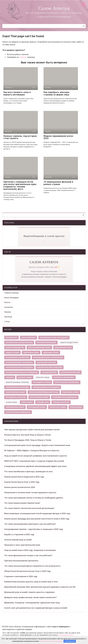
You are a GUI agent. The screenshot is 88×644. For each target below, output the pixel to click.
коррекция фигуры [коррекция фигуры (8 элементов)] (46, 362)
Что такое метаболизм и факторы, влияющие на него (28, 471)
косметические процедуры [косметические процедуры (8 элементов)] (19, 367)
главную (23, 57)
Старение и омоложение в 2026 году (21, 576)
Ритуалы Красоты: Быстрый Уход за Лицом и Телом (27, 435)
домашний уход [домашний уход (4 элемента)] (63, 347)
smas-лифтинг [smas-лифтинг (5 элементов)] (29, 338)
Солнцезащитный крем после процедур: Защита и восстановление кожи (37, 445)
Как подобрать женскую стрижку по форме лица (56, 93)
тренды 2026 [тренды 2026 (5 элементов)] (43, 402)
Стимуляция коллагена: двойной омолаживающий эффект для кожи (35, 466)
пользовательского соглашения (51, 641)
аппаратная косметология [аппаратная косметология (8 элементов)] (19, 342)
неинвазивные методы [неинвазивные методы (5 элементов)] (17, 387)
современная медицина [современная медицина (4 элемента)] (65, 397)
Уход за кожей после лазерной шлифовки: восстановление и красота (36, 456)
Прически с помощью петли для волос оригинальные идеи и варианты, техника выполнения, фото (20, 185)
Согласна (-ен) (70, 641)
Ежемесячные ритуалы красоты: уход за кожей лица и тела (31, 582)
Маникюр (8, 317)
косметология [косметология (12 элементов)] (49, 372)
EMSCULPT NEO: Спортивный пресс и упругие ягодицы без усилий (34, 461)
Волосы (7, 302)
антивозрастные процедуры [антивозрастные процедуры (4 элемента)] (54, 338)
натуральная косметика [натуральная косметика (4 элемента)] (67, 382)
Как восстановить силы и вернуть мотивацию (17, 93)
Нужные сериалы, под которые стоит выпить (20, 137)
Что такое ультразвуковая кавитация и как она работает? (30, 524)
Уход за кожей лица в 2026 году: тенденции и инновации (30, 550)
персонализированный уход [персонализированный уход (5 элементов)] (44, 392)
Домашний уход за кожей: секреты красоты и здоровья (29, 592)
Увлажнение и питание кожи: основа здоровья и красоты (30, 492)
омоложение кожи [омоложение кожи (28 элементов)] (15, 392)
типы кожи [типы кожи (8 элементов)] (27, 402)
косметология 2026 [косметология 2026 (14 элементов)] (70, 372)
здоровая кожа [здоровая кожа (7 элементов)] (31, 353)
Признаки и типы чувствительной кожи (22, 545)
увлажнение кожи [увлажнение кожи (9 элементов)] (15, 407)
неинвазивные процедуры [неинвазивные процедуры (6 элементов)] (46, 387)
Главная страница (11, 293)
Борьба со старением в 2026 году (19, 534)
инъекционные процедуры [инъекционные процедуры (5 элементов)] (19, 362)
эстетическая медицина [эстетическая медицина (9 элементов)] (18, 412)
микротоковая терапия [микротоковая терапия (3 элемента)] (17, 382)
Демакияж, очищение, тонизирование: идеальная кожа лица (32, 603)
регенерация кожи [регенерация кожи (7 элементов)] (39, 397)
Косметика (9, 307)
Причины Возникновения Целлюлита (21, 561)
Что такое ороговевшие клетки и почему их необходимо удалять (34, 498)
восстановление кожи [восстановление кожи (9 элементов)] (39, 347)
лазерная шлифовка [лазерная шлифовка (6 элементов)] (64, 377)
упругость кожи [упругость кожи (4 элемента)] (58, 407)
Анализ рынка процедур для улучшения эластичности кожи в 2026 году (37, 519)
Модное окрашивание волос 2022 (58, 137)
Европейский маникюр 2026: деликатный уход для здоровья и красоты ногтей (40, 587)
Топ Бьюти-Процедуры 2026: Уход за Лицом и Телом (28, 440)
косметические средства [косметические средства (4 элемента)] (50, 367)
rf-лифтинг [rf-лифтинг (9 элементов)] (12, 338)
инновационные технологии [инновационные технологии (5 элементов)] (48, 357)
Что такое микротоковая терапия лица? (22, 503)
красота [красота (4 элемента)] (10, 377)
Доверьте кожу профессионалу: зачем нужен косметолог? (30, 597)
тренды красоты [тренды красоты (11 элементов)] (61, 402)
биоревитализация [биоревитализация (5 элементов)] (46, 342)
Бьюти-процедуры (12, 298)
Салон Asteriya (54, 8)
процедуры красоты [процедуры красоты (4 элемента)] (16, 397)
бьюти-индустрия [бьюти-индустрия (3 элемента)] (69, 342)
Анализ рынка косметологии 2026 (20, 487)
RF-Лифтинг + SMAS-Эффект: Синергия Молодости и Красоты (32, 451)
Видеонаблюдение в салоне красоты (44, 236)
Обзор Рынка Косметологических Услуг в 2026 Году (27, 571)
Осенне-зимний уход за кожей (18, 540)
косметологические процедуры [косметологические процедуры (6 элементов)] (22, 372)
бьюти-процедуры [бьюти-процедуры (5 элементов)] (15, 347)
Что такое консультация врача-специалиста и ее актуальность (32, 566)
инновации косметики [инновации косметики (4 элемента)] (17, 357)
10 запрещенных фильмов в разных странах (58, 183)
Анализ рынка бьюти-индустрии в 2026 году (24, 477)
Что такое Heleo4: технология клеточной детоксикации (29, 508)
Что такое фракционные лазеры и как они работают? (28, 555)
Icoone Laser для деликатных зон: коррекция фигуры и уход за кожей (36, 608)
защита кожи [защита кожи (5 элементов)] (12, 353)
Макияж (8, 312)
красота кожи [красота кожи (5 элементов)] (25, 377)
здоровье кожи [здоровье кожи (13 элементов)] (51, 353)
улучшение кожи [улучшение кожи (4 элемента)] (37, 407)
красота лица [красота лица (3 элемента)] (43, 377)
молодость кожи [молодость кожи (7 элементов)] (42, 382)
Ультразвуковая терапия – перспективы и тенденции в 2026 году (34, 529)
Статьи (7, 321)
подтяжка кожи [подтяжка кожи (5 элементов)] (70, 392)
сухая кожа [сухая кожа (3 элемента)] (11, 402)
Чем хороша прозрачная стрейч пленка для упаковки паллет (32, 430)
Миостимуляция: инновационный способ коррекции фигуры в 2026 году (37, 513)
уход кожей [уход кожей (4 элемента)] (76, 407)
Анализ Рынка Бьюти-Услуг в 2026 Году (22, 482)
